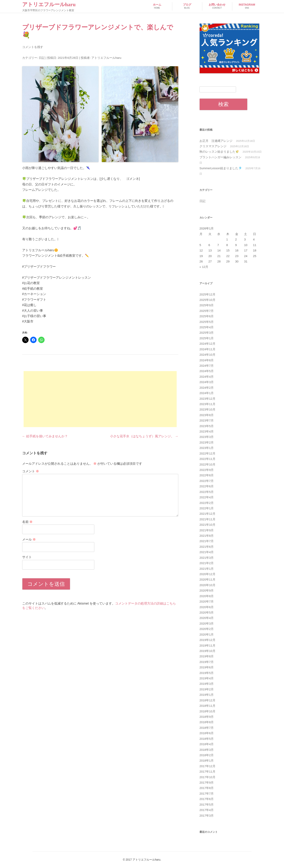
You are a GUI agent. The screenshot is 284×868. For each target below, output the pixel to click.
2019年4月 (207, 678)
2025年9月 (207, 305)
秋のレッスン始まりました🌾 (219, 152)
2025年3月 (207, 333)
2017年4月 (207, 810)
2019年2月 (207, 689)
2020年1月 (207, 635)
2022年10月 (207, 465)
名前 (27, 522)
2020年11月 (207, 580)
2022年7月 (207, 481)
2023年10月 (207, 409)
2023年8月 (207, 415)
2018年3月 (207, 750)
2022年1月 (207, 508)
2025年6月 (207, 316)
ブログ (187, 7)
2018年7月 (207, 728)
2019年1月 (207, 695)
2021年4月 (207, 552)
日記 (42, 58)
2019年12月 (207, 640)
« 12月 (204, 267)
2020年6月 (207, 607)
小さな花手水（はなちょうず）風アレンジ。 (144, 436)
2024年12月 (207, 344)
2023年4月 (207, 431)
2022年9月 (207, 470)
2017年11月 (207, 772)
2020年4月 (207, 618)
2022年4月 (207, 497)
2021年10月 (207, 525)
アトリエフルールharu (49, 5)
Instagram (247, 7)
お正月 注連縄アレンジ (216, 141)
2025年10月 (207, 300)
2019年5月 (207, 673)
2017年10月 (207, 777)
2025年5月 (207, 322)
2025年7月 (207, 311)
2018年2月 (207, 755)
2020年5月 (207, 613)
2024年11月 (207, 349)
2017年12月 (207, 766)
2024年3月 (207, 382)
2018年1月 (207, 761)
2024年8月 (207, 360)
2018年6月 (207, 733)
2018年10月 (207, 711)
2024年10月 (207, 355)
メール (29, 539)
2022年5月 (207, 492)
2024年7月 (207, 366)
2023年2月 (207, 443)
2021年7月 (207, 541)
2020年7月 (207, 602)
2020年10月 (207, 585)
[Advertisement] (100, 399)
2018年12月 (207, 700)
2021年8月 (207, 536)
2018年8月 (207, 722)
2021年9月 (207, 530)
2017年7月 (207, 794)
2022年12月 (207, 454)
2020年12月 (207, 574)
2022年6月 (207, 486)
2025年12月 (207, 294)
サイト (27, 557)
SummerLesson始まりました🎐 (221, 168)
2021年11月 (207, 519)
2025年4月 (207, 327)
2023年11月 (207, 404)
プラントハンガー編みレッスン (220, 157)
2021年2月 (207, 563)
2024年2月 (207, 388)
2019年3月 (207, 684)
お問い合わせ (217, 7)
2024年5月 (207, 371)
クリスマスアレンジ (213, 146)
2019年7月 (207, 662)
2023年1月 (207, 448)
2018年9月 (207, 717)
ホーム (157, 7)
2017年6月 (207, 799)
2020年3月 (207, 624)
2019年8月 (207, 656)
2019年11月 (207, 646)
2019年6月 (207, 667)
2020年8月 (207, 596)
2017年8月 (207, 788)
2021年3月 (207, 558)
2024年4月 (207, 377)
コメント (31, 471)
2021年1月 (207, 569)
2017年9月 (207, 783)
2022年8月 (207, 475)
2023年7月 (207, 420)
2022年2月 (207, 503)
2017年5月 (207, 805)
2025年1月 (207, 338)
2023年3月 (207, 437)
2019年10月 (207, 651)
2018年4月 (207, 744)
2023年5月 (207, 426)
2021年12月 (207, 514)
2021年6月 (207, 547)
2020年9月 (207, 591)
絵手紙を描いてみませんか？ (45, 436)
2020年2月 (207, 629)
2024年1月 (207, 393)
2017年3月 (207, 816)
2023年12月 (207, 399)
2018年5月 (207, 739)
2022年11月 (207, 459)
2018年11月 (207, 706)
